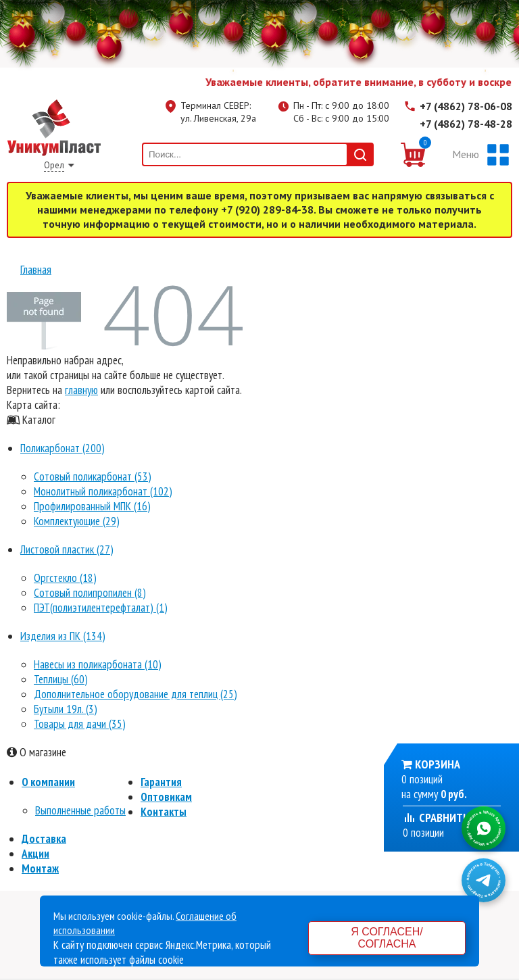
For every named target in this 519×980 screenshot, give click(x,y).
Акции (35, 854)
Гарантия (161, 782)
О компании (48, 782)
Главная (36, 269)
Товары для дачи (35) (80, 724)
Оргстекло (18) (65, 578)
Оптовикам (166, 797)
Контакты (164, 812)
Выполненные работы (80, 810)
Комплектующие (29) (77, 521)
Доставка (44, 839)
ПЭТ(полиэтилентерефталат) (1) (101, 608)
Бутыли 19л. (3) (66, 709)
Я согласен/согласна (387, 938)
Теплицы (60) (61, 679)
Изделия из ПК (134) (63, 636)
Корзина (438, 764)
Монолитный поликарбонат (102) (103, 491)
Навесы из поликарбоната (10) (98, 664)
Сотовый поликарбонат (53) (93, 476)
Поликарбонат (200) (63, 448)
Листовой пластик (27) (67, 549)
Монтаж (40, 868)
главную (81, 390)
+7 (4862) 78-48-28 (466, 124)
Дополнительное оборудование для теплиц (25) (135, 694)
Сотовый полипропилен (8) (90, 593)
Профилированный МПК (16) (92, 506)
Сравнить (436, 817)
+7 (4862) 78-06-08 (466, 106)
